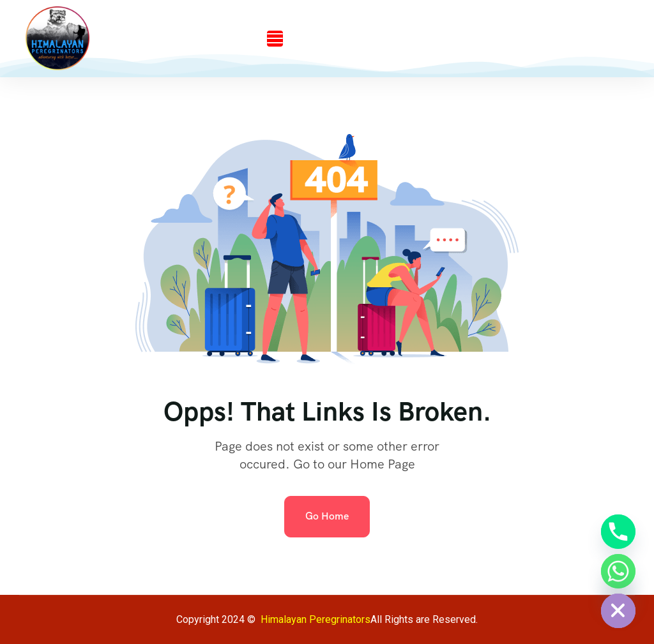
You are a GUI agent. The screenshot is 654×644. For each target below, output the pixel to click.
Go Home (327, 516)
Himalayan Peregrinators (316, 619)
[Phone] (618, 532)
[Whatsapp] (618, 571)
